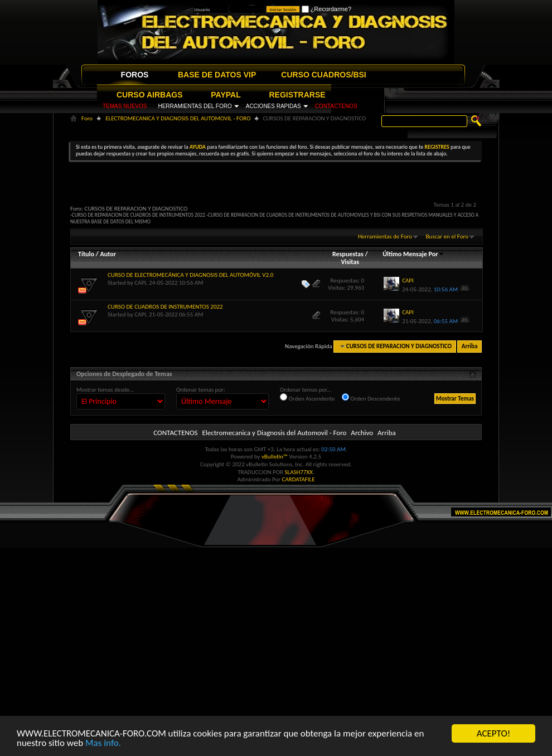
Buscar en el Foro (447, 236)
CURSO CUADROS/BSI (323, 75)
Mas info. (103, 743)
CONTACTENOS (336, 106)
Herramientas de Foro (385, 236)
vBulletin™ (275, 457)
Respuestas (348, 254)
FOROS (135, 75)
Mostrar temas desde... (105, 390)
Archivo (362, 433)
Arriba (470, 346)
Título (86, 254)
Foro (87, 118)
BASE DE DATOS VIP (217, 75)
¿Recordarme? (326, 9)
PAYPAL (226, 95)
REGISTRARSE (297, 95)
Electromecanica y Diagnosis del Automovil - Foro (274, 433)
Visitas (350, 262)
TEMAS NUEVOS (125, 106)
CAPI (140, 283)
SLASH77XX (299, 472)
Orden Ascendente (308, 398)
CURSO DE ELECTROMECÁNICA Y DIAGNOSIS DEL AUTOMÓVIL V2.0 (190, 275)
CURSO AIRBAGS (150, 95)
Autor (108, 254)
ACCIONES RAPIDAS (273, 106)
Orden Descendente (371, 398)
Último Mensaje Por (413, 254)
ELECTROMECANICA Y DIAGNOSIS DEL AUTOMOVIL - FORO (178, 118)
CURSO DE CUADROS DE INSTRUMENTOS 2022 (165, 307)
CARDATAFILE (299, 479)
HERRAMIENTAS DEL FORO (195, 106)
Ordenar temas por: (201, 390)
